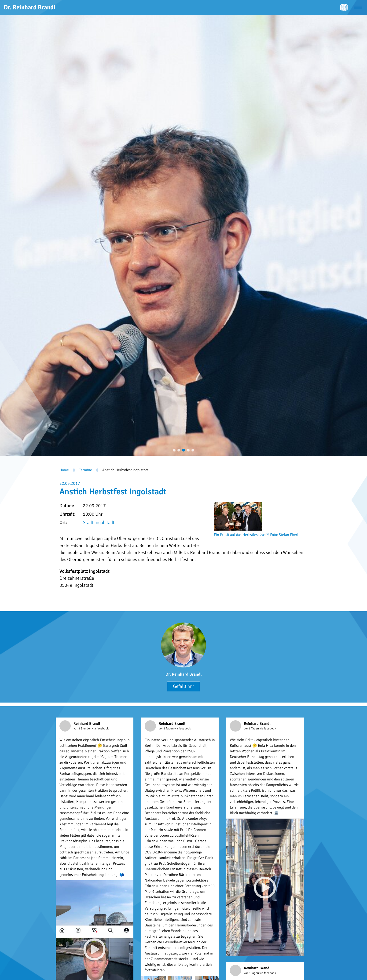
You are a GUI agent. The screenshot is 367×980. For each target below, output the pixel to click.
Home (64, 470)
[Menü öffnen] (358, 8)
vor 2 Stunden (83, 729)
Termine (86, 470)
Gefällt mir (183, 686)
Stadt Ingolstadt (99, 523)
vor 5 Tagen (252, 973)
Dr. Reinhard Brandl (183, 674)
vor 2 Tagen (167, 729)
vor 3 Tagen (252, 729)
